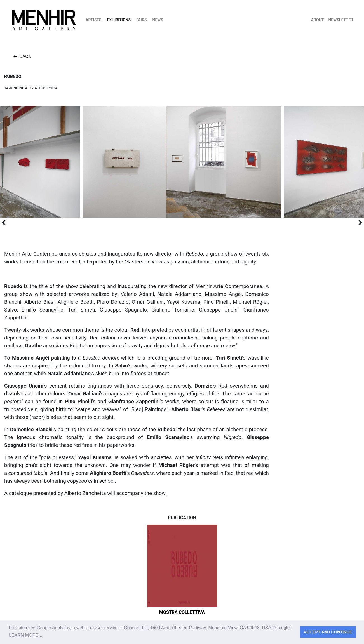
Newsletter (341, 20)
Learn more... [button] (26, 635)
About (318, 20)
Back (22, 56)
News (158, 20)
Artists (94, 20)
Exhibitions (119, 20)
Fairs (142, 20)
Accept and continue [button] (328, 632)
